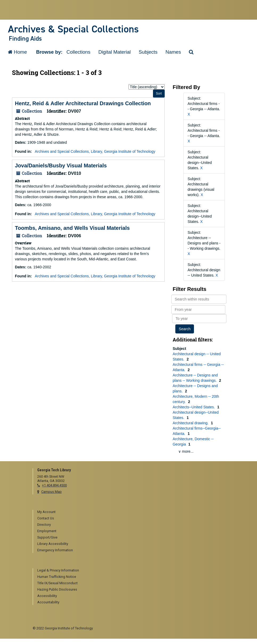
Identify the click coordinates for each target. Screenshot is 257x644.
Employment (47, 531)
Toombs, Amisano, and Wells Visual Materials (72, 228)
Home (17, 52)
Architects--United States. (194, 407)
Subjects (148, 52)
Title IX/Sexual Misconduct (57, 583)
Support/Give (47, 537)
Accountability (48, 602)
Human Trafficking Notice (57, 577)
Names (173, 52)
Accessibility (47, 596)
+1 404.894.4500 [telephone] (54, 485)
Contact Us (46, 518)
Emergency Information (55, 550)
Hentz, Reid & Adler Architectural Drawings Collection (83, 103)
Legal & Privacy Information (58, 570)
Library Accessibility (53, 544)
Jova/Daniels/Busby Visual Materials (61, 166)
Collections (78, 52)
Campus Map (51, 492)
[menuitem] (131, 512)
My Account (46, 512)
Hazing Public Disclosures (57, 589)
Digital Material (115, 52)
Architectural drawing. (191, 423)
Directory (44, 525)
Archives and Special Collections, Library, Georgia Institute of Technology (95, 151)
